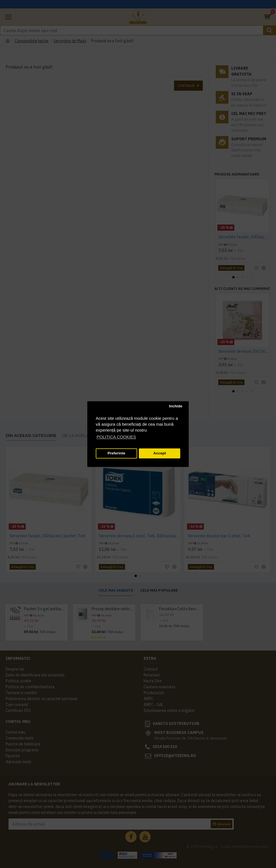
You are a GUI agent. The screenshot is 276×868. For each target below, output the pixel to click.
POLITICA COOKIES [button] (116, 437)
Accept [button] (160, 453)
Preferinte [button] (116, 453)
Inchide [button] (176, 406)
